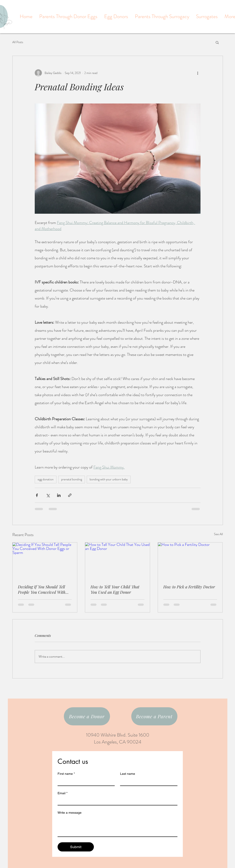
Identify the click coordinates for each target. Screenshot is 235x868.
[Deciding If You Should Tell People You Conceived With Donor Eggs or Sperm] (45, 561)
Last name (128, 774)
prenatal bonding (72, 479)
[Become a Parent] (154, 716)
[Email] (116, 801)
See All (218, 534)
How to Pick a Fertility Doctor (189, 587)
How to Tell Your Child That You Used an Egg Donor (115, 589)
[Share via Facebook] (37, 495)
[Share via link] (70, 495)
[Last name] (147, 781)
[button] (217, 42)
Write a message (70, 813)
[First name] (85, 781)
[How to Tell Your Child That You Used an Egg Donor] (117, 561)
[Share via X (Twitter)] (48, 495)
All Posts (18, 42)
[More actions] (198, 73)
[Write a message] (117, 826)
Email (63, 793)
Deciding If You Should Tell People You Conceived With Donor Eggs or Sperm (42, 589)
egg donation (46, 479)
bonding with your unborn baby (109, 479)
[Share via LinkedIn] (59, 495)
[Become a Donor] (87, 716)
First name (66, 774)
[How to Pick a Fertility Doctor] (190, 561)
